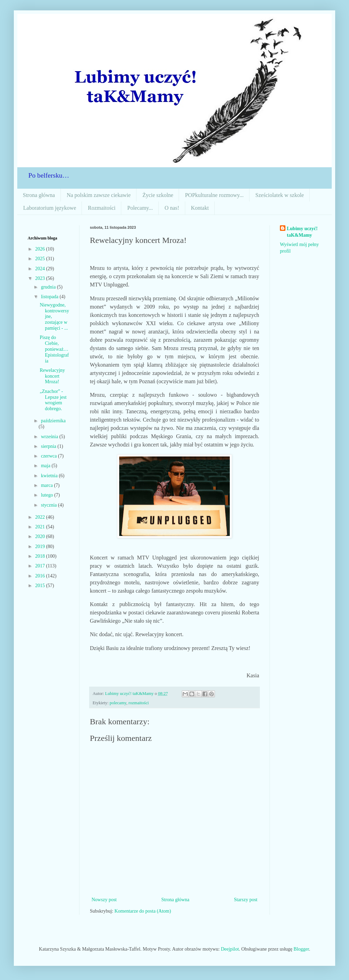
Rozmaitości (102, 208)
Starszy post (246, 900)
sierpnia (49, 446)
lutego (48, 495)
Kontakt (200, 208)
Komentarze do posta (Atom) (143, 911)
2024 (41, 269)
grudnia (49, 287)
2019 (41, 546)
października (53, 421)
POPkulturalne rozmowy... (214, 195)
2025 (41, 259)
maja (46, 466)
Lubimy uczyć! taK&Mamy (302, 232)
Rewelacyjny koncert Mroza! (52, 376)
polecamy (118, 703)
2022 (41, 517)
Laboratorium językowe (50, 208)
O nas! (172, 208)
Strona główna (39, 195)
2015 (41, 586)
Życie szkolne (158, 195)
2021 (41, 527)
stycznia (49, 505)
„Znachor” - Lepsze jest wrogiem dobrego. (53, 400)
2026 (41, 249)
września (50, 437)
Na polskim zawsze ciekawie (99, 195)
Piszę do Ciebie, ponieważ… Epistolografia (54, 349)
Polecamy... (140, 208)
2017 (41, 566)
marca (47, 485)
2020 (41, 536)
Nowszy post (104, 900)
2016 (41, 576)
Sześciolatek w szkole (280, 195)
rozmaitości (139, 703)
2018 (41, 556)
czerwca (49, 456)
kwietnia (50, 476)
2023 (41, 278)
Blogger (301, 949)
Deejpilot (230, 949)
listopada (50, 297)
